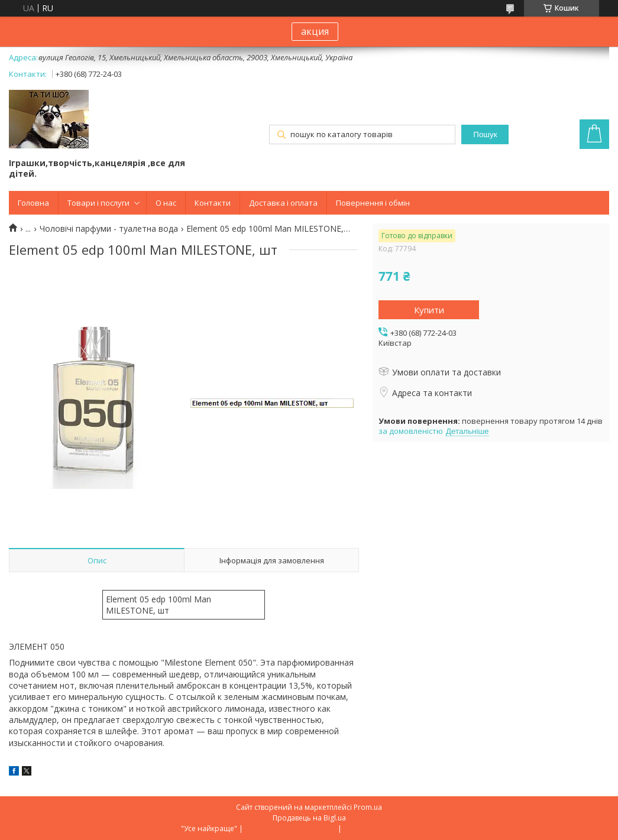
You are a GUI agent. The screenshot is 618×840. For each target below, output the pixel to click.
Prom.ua (368, 807)
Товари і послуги (98, 203)
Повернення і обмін (373, 203)
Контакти (213, 203)
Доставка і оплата (283, 203)
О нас (166, 203)
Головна (33, 203)
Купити (429, 310)
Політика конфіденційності (391, 828)
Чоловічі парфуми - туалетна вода (109, 229)
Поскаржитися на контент (290, 828)
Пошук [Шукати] (485, 134)
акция (315, 31)
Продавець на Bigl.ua (309, 818)
